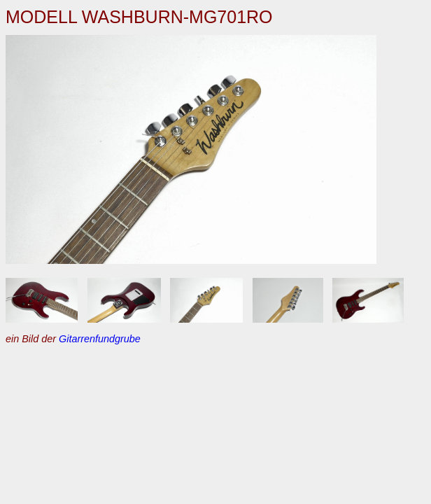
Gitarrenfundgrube (100, 339)
